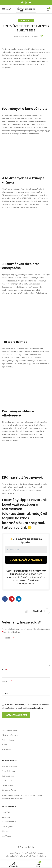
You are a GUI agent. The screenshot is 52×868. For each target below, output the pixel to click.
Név (5, 670)
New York (6, 812)
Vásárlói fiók (7, 749)
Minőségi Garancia (10, 735)
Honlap (5, 693)
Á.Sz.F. (5, 745)
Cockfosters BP (9, 822)
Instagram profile (9, 766)
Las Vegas (6, 836)
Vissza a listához (26, 611)
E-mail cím (7, 681)
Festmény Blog (26, 21)
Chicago (6, 831)
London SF (7, 817)
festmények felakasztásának (16, 511)
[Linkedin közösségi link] (30, 3)
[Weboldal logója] (26, 9)
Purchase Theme (9, 790)
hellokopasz (19, 36)
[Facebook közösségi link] (22, 3)
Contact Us (7, 780)
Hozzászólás (8, 638)
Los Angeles (7, 826)
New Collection (9, 771)
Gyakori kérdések (10, 730)
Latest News (8, 785)
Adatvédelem (8, 740)
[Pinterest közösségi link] (26, 3)
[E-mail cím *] (26, 550)
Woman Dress (8, 776)
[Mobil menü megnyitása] (7, 9)
